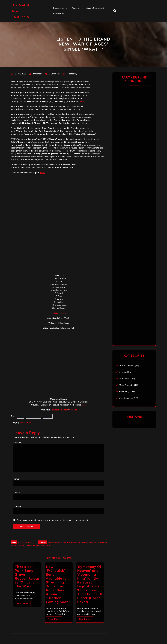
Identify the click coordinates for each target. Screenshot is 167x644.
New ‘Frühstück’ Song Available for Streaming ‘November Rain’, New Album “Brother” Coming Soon (57, 584)
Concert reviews (127, 365)
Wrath (48, 416)
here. (82, 101)
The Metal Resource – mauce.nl (21, 11)
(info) (84, 405)
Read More (23, 603)
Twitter (64, 410)
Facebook (55, 410)
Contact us (59, 14)
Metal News (26, 422)
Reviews (123, 391)
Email (17, 493)
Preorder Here (59, 313)
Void (20, 416)
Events (122, 372)
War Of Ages (33, 416)
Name (17, 479)
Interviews (124, 378)
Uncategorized (126, 398)
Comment (19, 442)
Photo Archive (60, 8)
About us (76, 8)
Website (73, 410)
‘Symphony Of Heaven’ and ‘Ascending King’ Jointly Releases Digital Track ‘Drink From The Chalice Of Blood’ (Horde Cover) (90, 584)
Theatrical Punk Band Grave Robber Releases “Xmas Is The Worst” (27, 576)
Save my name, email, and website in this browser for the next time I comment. (53, 520)
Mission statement (95, 8)
